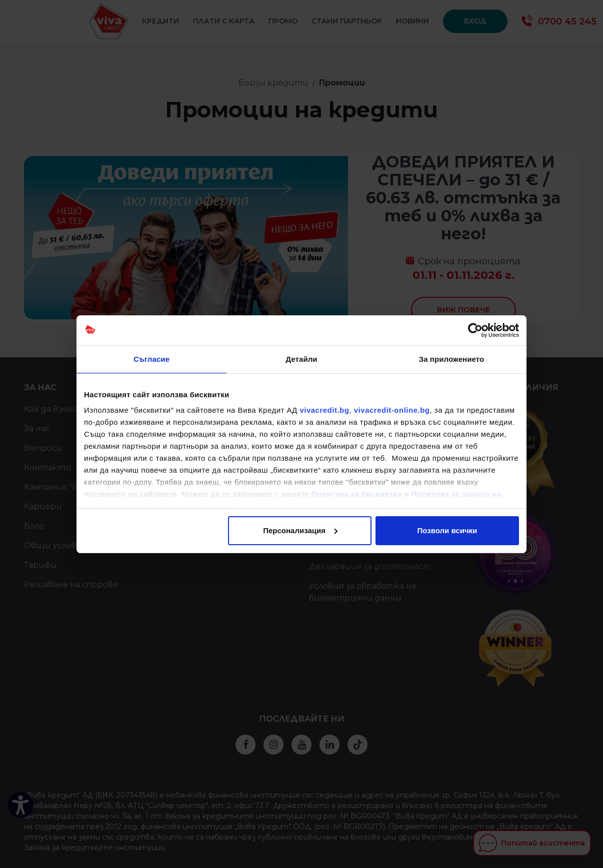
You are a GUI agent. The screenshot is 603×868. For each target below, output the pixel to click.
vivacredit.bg (324, 410)
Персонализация (300, 530)
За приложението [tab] (452, 359)
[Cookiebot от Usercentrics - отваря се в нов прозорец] (475, 330)
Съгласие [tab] (151, 359)
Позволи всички (447, 530)
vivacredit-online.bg (392, 410)
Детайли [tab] (301, 359)
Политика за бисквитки (357, 494)
